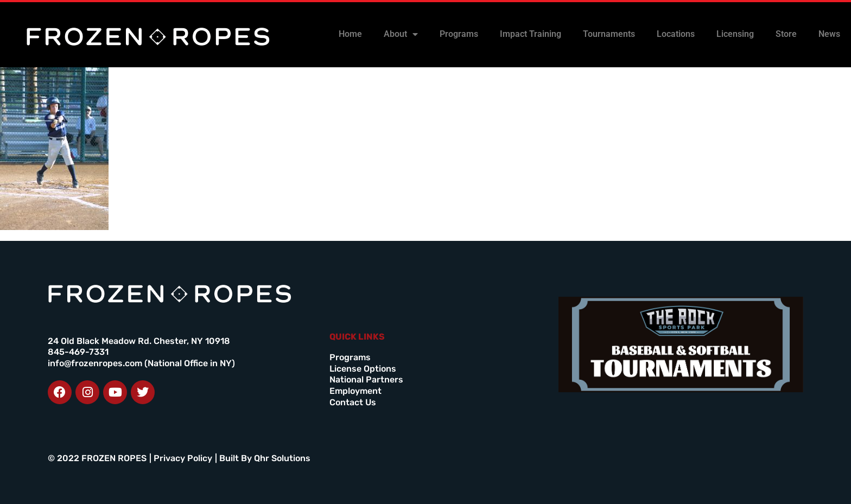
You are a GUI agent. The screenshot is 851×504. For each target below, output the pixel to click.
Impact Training (531, 34)
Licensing (735, 34)
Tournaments (609, 34)
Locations (676, 34)
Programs (459, 34)
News (829, 34)
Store (786, 34)
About (401, 34)
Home (350, 34)
